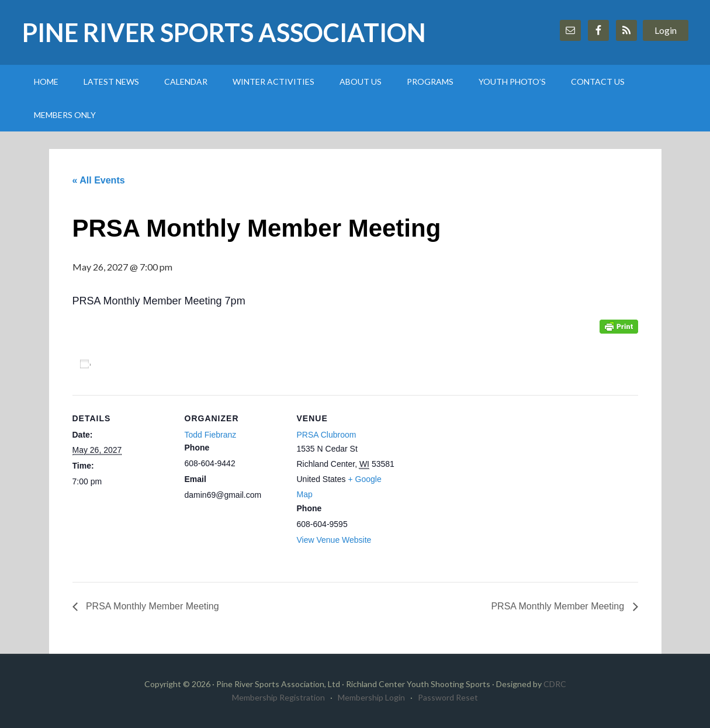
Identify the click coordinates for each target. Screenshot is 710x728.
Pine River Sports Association (224, 32)
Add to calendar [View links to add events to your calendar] (138, 364)
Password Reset (448, 697)
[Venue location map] (471, 475)
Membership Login (371, 697)
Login (666, 30)
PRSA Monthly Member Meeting (151, 606)
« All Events (99, 180)
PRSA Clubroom (327, 435)
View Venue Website (334, 540)
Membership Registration (278, 697)
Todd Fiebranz (211, 435)
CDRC (555, 684)
